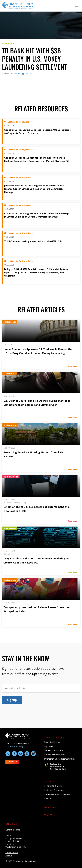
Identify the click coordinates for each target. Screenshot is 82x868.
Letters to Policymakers (55, 790)
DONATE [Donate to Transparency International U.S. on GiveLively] (12, 762)
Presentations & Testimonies (57, 794)
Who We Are (51, 815)
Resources (50, 781)
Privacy (9, 855)
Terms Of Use (12, 853)
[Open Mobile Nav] (76, 6)
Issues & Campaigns (55, 738)
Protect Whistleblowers (55, 755)
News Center (51, 807)
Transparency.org (15, 746)
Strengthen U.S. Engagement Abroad (60, 759)
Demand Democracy (54, 750)
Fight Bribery (50, 746)
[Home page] (18, 5)
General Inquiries (13, 830)
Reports (48, 798)
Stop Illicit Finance (52, 742)
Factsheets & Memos (54, 786)
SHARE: (17, 74)
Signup (12, 700)
